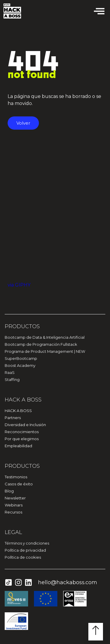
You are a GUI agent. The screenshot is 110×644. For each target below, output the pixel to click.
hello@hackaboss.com (68, 582)
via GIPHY (19, 285)
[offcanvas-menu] (99, 11)
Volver (23, 123)
